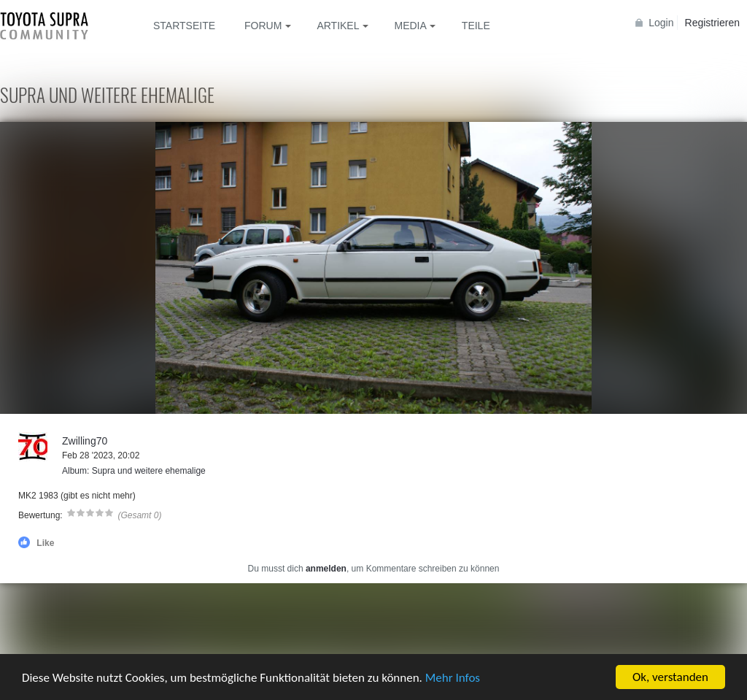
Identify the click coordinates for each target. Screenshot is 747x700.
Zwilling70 (85, 441)
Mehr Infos (453, 678)
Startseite (184, 26)
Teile (476, 26)
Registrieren (712, 23)
